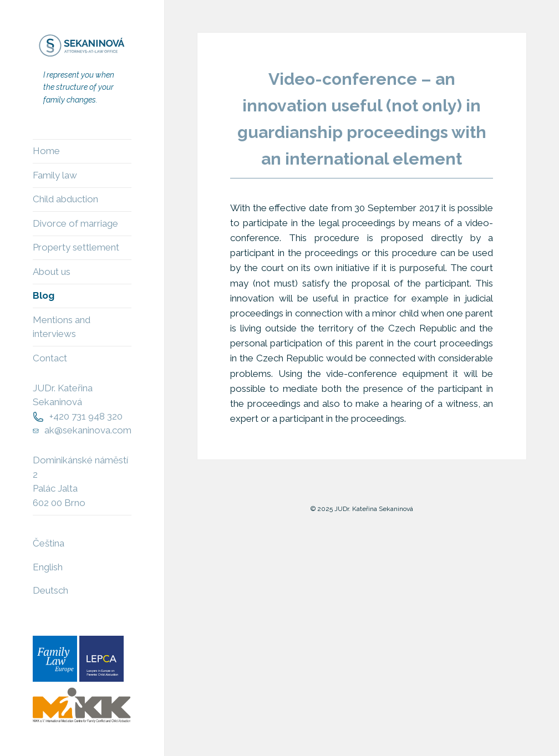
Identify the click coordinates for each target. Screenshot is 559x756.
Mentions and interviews (62, 327)
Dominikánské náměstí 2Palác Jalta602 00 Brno (80, 481)
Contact (50, 358)
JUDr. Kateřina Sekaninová (63, 395)
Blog (44, 295)
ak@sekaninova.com (88, 430)
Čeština (49, 543)
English (48, 567)
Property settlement (76, 247)
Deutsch (50, 590)
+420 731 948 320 (86, 416)
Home (46, 151)
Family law (55, 175)
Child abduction (65, 199)
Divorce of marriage (75, 223)
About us (52, 272)
